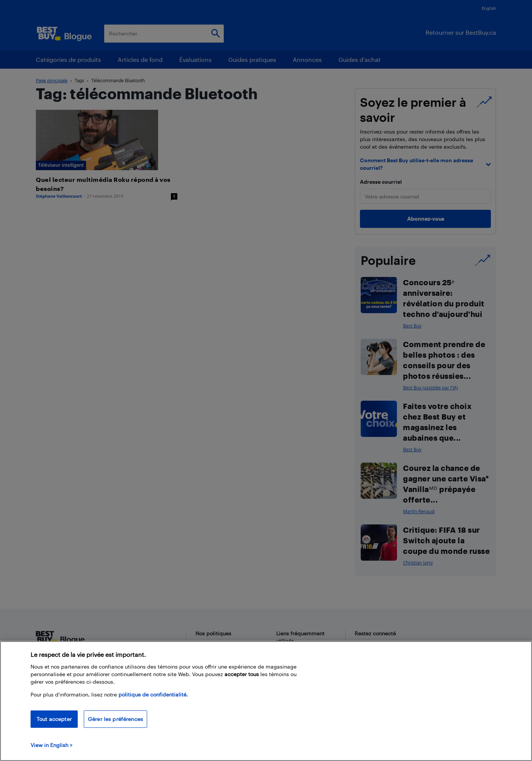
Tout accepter (54, 719)
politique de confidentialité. (153, 694)
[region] (266, 701)
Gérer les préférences (115, 719)
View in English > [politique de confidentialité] (52, 745)
